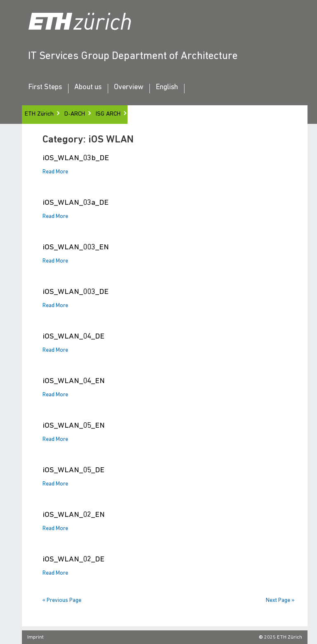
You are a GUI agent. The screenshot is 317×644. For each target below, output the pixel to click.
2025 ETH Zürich (283, 637)
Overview (129, 88)
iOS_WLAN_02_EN (74, 515)
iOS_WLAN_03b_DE (76, 158)
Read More (55, 172)
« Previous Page (62, 600)
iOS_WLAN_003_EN (76, 247)
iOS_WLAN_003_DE (76, 292)
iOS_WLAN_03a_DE (76, 203)
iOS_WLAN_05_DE (73, 470)
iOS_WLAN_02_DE (73, 560)
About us (88, 88)
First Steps (45, 88)
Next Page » (280, 600)
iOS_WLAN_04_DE (73, 337)
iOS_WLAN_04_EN (74, 381)
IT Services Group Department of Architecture (133, 56)
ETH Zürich (39, 114)
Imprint (35, 637)
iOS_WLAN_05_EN (74, 426)
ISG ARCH (108, 114)
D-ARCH (75, 114)
